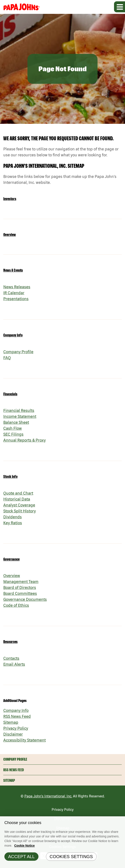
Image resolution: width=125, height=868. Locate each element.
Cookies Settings (71, 859)
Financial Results (19, 410)
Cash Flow (13, 428)
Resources (10, 642)
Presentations (16, 299)
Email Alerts (14, 664)
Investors (10, 199)
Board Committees (20, 593)
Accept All (21, 859)
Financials (10, 394)
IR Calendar (14, 293)
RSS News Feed (17, 716)
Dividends (13, 517)
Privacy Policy (16, 728)
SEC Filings (13, 434)
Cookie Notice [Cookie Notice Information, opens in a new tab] (24, 848)
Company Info (13, 335)
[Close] (121, 823)
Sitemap (11, 722)
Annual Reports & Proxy (24, 440)
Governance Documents (25, 599)
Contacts (11, 658)
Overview (10, 235)
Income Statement (20, 416)
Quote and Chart (18, 493)
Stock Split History (20, 511)
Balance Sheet (16, 422)
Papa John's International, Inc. (48, 796)
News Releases (17, 287)
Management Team (21, 582)
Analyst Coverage (19, 505)
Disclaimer (13, 734)
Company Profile (18, 352)
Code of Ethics (16, 605)
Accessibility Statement (24, 740)
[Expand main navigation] (120, 7)
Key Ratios (13, 523)
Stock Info (10, 476)
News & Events (13, 270)
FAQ (7, 358)
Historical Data (17, 499)
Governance (11, 559)
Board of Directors (20, 587)
